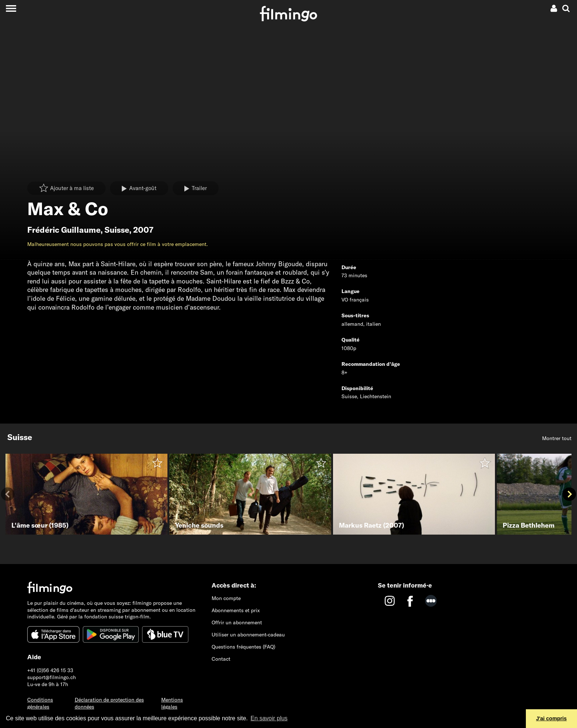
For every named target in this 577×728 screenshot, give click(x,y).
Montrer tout (557, 438)
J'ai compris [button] (551, 718)
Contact (221, 659)
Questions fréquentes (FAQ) (243, 647)
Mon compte (226, 598)
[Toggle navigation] (11, 8)
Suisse (117, 230)
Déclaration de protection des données (109, 703)
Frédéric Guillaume (64, 230)
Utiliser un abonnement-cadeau (248, 635)
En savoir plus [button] (269, 718)
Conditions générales (40, 703)
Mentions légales (172, 703)
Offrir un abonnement (237, 622)
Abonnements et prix (236, 610)
